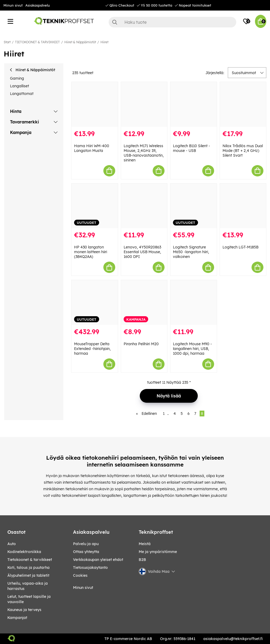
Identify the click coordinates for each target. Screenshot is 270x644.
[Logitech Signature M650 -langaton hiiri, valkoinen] (194, 206)
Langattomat (22, 94)
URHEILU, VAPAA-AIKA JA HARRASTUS (28, 586)
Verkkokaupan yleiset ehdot (98, 560)
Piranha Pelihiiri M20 (141, 344)
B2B (142, 560)
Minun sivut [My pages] (83, 588)
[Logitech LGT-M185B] (243, 206)
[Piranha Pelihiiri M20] (144, 302)
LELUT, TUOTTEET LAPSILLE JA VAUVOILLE (29, 599)
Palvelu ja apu (86, 544)
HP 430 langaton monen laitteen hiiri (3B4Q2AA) (91, 252)
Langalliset (20, 86)
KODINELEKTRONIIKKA (24, 552)
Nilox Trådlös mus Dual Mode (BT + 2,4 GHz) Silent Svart (243, 151)
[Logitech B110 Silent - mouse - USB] (194, 104)
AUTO (12, 544)
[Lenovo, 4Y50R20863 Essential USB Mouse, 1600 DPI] (144, 206)
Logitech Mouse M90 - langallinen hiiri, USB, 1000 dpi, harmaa (192, 349)
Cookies (80, 575)
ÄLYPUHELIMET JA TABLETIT (28, 575)
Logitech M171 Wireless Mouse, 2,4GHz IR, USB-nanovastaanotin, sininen (144, 153)
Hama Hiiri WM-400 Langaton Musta (92, 148)
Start (7, 42)
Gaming (17, 78)
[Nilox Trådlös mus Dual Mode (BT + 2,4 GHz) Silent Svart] (243, 104)
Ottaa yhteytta (86, 552)
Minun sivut (13, 5)
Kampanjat (17, 618)
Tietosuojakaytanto (90, 568)
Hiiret (104, 42)
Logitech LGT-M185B (240, 247)
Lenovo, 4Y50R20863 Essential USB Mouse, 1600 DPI (142, 252)
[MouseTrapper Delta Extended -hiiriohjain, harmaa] (95, 302)
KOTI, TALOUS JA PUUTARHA (28, 568)
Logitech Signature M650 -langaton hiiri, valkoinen (191, 252)
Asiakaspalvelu (38, 5)
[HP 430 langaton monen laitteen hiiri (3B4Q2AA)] (95, 206)
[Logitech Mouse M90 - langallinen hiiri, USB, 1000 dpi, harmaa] (194, 302)
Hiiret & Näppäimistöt (80, 42)
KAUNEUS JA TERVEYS (24, 610)
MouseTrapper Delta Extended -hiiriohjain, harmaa (92, 349)
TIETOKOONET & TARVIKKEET (37, 42)
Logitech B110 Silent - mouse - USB (192, 148)
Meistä (145, 544)
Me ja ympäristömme (158, 552)
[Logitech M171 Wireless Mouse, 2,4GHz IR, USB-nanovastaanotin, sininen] (144, 104)
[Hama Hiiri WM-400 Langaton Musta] (95, 104)
